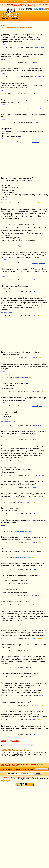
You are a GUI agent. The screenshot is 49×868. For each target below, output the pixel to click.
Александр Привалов (39, 263)
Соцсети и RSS (23, 6)
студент (3, 90)
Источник (35, 696)
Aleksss (35, 487)
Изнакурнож (35, 142)
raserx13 (35, 62)
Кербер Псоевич (37, 425)
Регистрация (45, 4)
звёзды (3, 44)
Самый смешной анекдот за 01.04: (15, 750)
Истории (15, 1)
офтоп (34, 461)
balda (34, 203)
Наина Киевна (36, 94)
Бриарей (37, 123)
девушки (3, 312)
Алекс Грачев (36, 391)
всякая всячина (5, 766)
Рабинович (4, 199)
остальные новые (14, 764)
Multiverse (35, 280)
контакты (15, 777)
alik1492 (35, 667)
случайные (15, 766)
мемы (18, 769)
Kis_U (34, 224)
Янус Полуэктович (40, 77)
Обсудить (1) (22, 77)
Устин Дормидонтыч (38, 475)
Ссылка (19, 583)
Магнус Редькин (37, 406)
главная (4, 769)
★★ (40, 358)
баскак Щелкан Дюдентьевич (24, 531)
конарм (41, 696)
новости (35, 777)
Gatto (33, 246)
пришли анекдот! (42, 769)
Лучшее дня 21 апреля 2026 (9, 4)
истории (11, 769)
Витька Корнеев (39, 108)
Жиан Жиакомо (37, 605)
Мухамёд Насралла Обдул (25, 502)
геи (1, 221)
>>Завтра (15, 741)
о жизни (3, 73)
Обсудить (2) (22, 48)
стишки (31, 769)
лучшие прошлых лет (36, 764)
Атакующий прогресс (21, 378)
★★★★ (38, 316)
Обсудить (21, 62)
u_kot (34, 569)
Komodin (34, 595)
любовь (8, 422)
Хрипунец (35, 440)
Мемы (25, 1)
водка (2, 139)
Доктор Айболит (39, 48)
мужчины (9, 312)
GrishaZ (35, 292)
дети (2, 243)
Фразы (34, 1)
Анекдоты (5, 1)
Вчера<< (3, 741)
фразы (24, 769)
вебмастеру (29, 777)
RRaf (33, 316)
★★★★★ (40, 203)
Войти (38, 4)
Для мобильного (23, 4)
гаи (1, 436)
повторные (24, 764)
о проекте (21, 777)
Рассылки (14, 6)
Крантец (35, 358)
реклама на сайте (6, 777)
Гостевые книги (33, 6)
